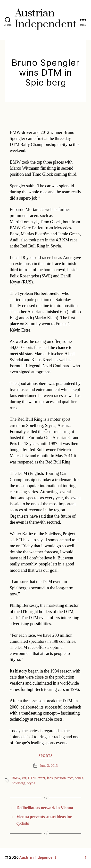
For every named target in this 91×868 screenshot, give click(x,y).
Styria (31, 783)
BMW (16, 778)
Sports (45, 756)
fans (50, 778)
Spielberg (18, 783)
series (79, 778)
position (60, 778)
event (41, 778)
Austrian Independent (38, 858)
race (70, 778)
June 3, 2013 (49, 766)
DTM (32, 778)
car (24, 778)
